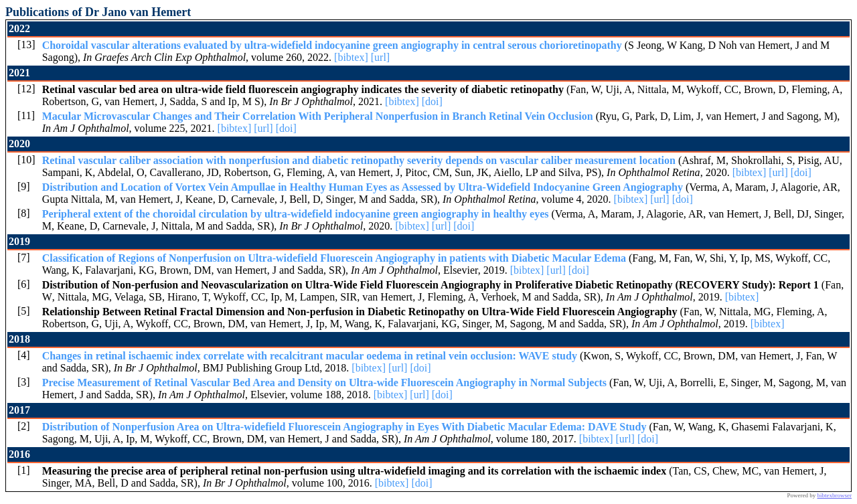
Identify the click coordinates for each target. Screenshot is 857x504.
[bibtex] (351, 57)
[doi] (432, 101)
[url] (380, 57)
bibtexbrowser (835, 495)
